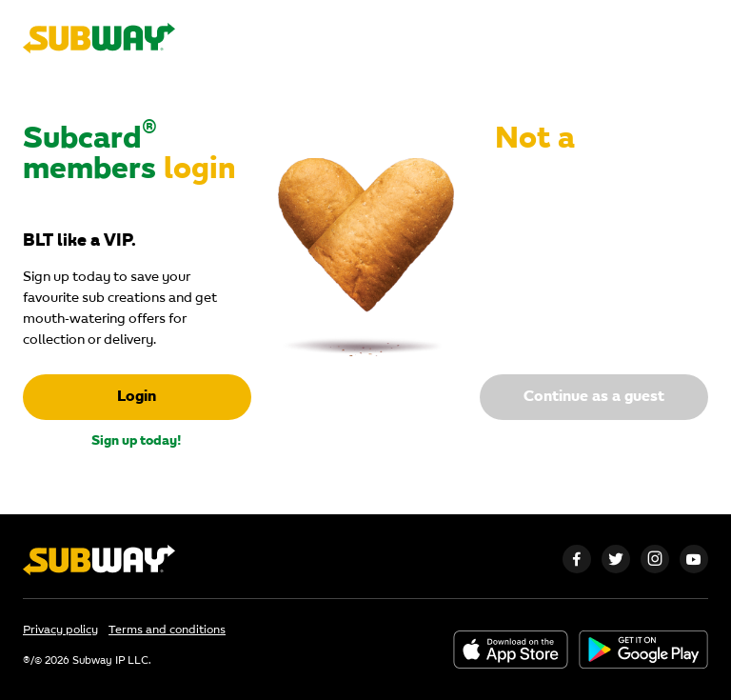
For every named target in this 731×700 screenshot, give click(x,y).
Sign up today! (137, 441)
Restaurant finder (500, 38)
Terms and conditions (167, 630)
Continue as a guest (594, 397)
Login (137, 397)
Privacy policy (60, 630)
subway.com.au (660, 38)
